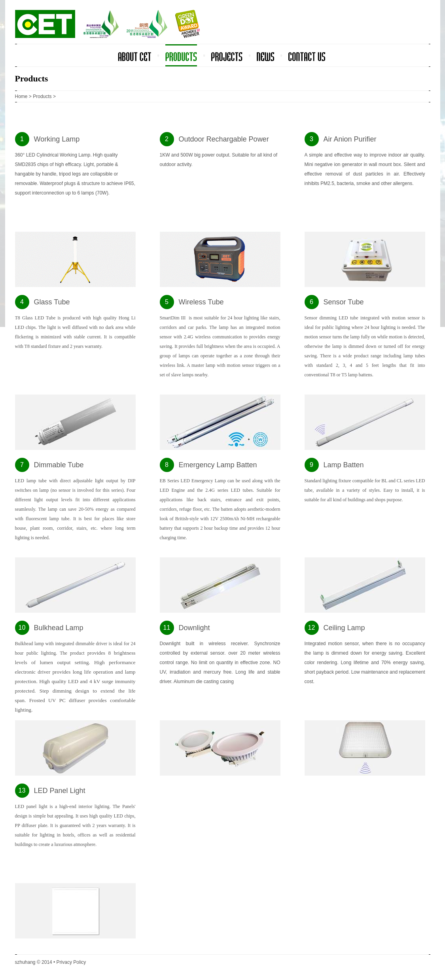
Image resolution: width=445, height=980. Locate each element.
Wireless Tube (201, 302)
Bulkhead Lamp (59, 628)
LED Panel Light (60, 791)
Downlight (194, 628)
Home (21, 96)
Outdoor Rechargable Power (224, 139)
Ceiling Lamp (344, 628)
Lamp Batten (344, 465)
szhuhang (25, 962)
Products (42, 96)
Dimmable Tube (59, 465)
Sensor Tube (344, 302)
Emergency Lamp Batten (218, 465)
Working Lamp (57, 139)
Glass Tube (52, 302)
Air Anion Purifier (350, 139)
